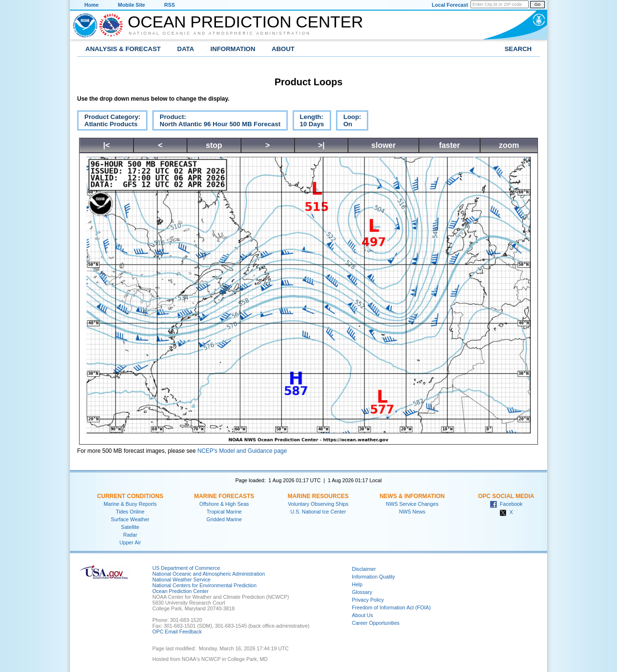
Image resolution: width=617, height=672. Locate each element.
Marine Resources (318, 496)
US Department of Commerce (186, 568)
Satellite (130, 527)
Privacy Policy (368, 600)
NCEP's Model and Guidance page (242, 451)
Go (537, 4)
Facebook (506, 504)
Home (92, 5)
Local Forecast (450, 5)
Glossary (362, 592)
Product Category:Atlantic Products (109, 122)
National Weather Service (181, 580)
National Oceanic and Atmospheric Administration (220, 33)
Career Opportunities (376, 623)
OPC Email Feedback (177, 632)
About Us (362, 615)
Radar (130, 535)
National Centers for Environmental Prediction (204, 585)
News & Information (412, 496)
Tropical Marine (224, 512)
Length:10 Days (308, 122)
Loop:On (349, 122)
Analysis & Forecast (123, 49)
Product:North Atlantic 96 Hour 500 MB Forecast (216, 122)
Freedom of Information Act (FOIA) (391, 607)
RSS (170, 5)
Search (518, 49)
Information (233, 49)
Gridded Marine (224, 519)
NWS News (412, 512)
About (283, 49)
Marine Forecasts (224, 496)
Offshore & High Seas (224, 504)
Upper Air (130, 542)
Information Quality (373, 577)
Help (357, 584)
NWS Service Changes (412, 504)
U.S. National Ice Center (318, 512)
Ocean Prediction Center (245, 22)
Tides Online (130, 512)
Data (186, 49)
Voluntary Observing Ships (318, 504)
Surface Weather (130, 519)
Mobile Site (132, 5)
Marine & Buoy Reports (130, 504)
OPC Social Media (506, 496)
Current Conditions (130, 496)
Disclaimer (364, 569)
